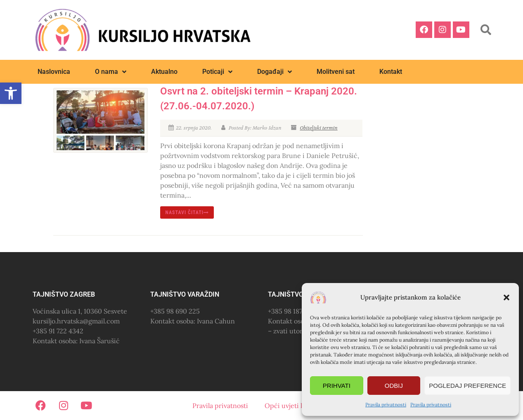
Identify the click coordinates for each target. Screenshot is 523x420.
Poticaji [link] (217, 72)
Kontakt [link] (391, 72)
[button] (506, 297)
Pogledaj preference (467, 386)
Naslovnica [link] (54, 72)
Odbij (394, 386)
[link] (11, 93)
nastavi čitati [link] (187, 212)
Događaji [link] (275, 72)
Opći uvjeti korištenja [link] (298, 406)
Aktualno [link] (164, 72)
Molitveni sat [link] (336, 72)
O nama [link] (111, 72)
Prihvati (337, 386)
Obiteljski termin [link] (318, 128)
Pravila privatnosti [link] (386, 405)
